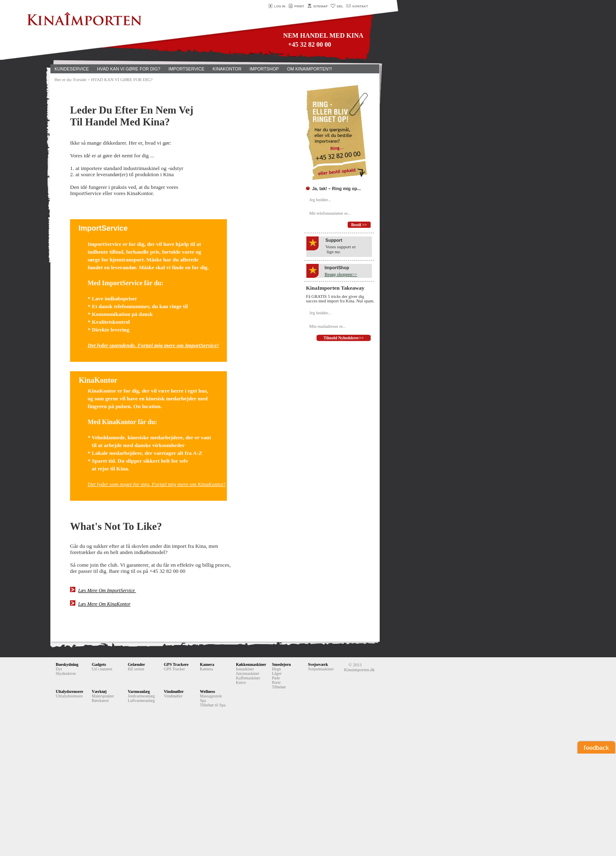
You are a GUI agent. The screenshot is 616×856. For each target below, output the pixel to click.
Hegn (276, 669)
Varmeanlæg (139, 691)
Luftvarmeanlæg (141, 700)
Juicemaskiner (248, 673)
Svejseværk (318, 664)
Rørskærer (100, 700)
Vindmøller (174, 691)
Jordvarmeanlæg (141, 696)
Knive (241, 682)
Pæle (276, 678)
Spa (203, 700)
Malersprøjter (103, 696)
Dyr (59, 669)
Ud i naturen (102, 669)
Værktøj (99, 691)
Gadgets (99, 664)
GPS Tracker (174, 669)
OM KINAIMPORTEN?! (310, 69)
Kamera (207, 664)
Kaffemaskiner (248, 678)
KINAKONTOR (227, 69)
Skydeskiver (66, 673)
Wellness (207, 691)
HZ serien (136, 669)
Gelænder (136, 664)
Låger (277, 673)
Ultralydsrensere (69, 696)
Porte (276, 682)
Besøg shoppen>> (341, 274)
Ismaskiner (245, 669)
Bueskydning (67, 664)
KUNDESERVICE (72, 69)
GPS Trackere (176, 664)
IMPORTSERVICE (186, 69)
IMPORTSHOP (264, 69)
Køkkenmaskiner (251, 664)
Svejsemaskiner (321, 669)
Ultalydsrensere (69, 691)
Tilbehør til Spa (213, 705)
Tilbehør (279, 687)
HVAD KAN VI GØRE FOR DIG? (129, 69)
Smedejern (281, 664)
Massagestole (211, 696)
